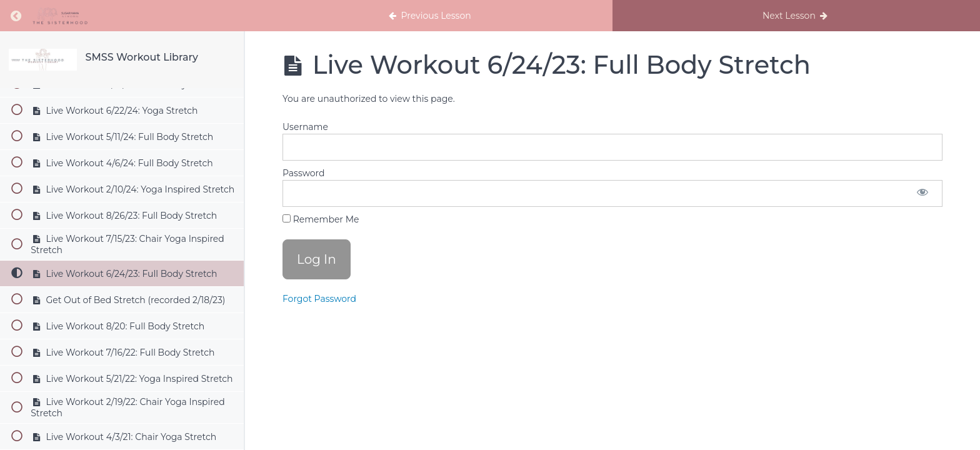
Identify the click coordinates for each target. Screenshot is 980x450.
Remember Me (321, 219)
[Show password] (922, 193)
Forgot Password (319, 299)
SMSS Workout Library (142, 57)
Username (305, 127)
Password (303, 173)
